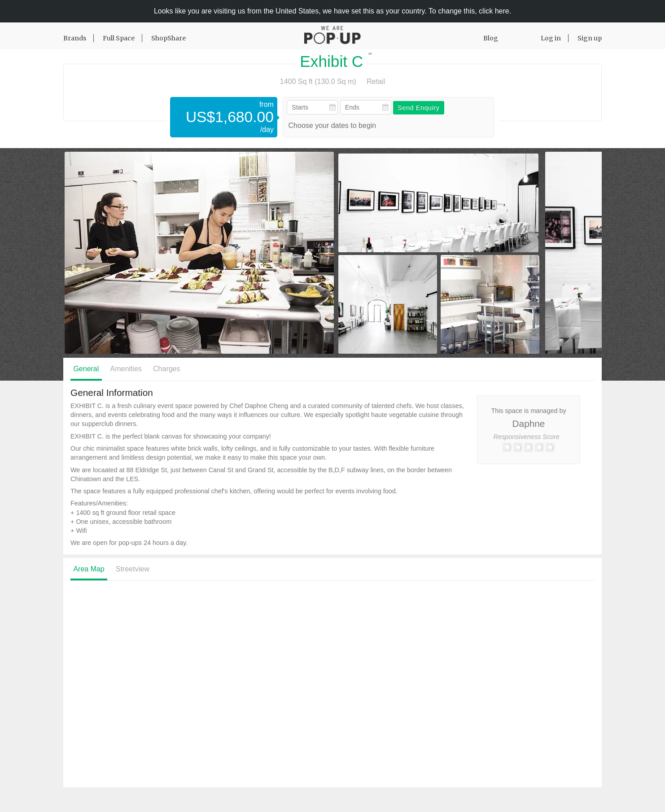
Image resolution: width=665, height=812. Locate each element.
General (86, 369)
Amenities (126, 369)
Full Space (119, 38)
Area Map (89, 569)
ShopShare (168, 38)
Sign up (590, 38)
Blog (491, 38)
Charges (166, 369)
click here (494, 11)
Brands (75, 38)
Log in (551, 38)
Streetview (133, 569)
